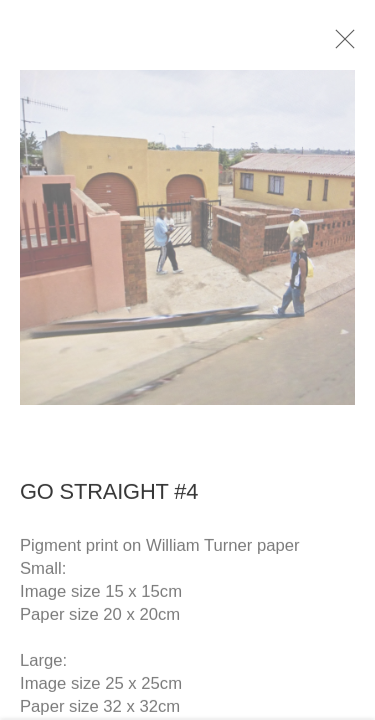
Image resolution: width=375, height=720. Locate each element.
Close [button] (344, 45)
